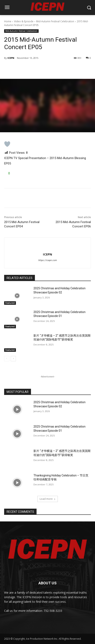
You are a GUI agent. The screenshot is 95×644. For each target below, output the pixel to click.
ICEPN (11, 58)
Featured (10, 303)
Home (8, 21)
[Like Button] (7, 144)
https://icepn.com (47, 260)
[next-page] (13, 359)
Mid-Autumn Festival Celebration (55, 21)
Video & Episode (24, 21)
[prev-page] (7, 359)
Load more (48, 499)
